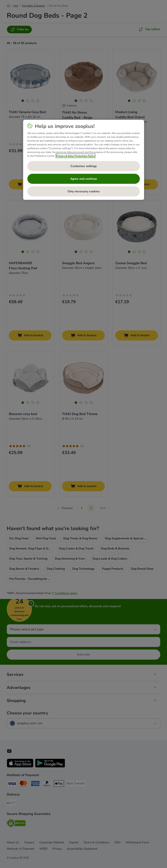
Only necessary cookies (84, 191)
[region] (84, 160)
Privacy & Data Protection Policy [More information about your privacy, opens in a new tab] (76, 156)
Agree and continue (84, 179)
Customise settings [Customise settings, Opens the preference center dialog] (84, 166)
